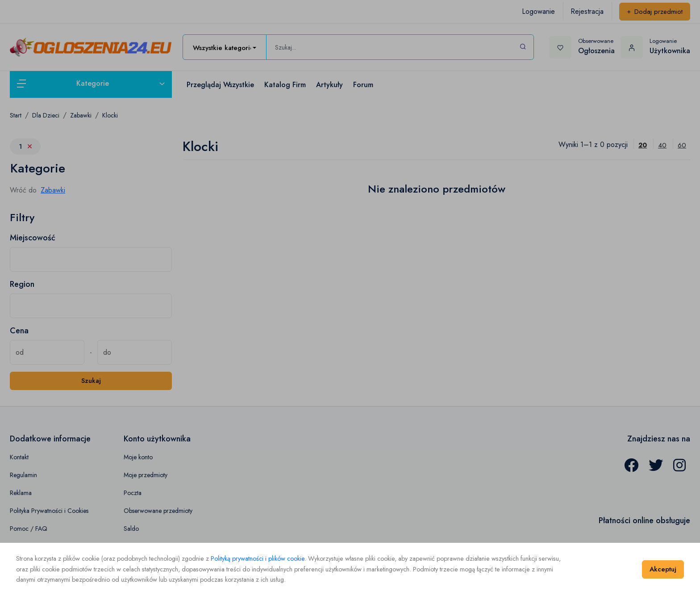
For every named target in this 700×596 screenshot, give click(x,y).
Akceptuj (663, 569)
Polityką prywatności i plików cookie (258, 558)
